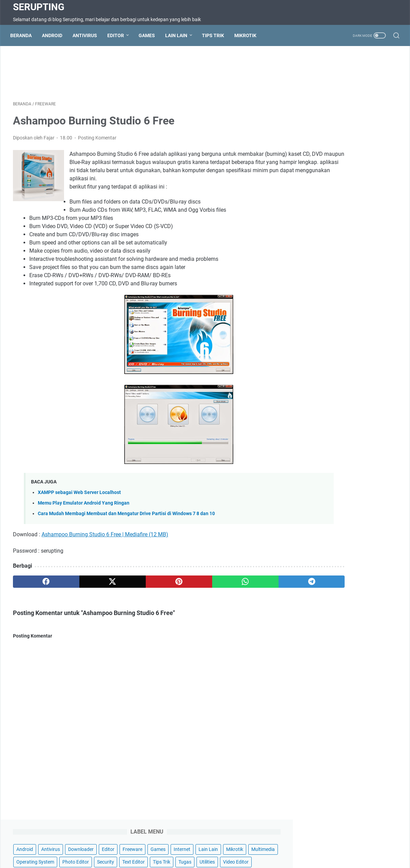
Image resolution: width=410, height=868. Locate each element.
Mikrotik (248, 35)
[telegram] (245, 593)
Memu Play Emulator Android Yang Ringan (84, 514)
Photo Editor (358, 116)
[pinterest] (141, 593)
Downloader (363, 78)
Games (149, 35)
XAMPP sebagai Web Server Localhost (79, 503)
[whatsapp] (193, 593)
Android (55, 35)
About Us (265, 843)
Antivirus (88, 35)
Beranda (24, 35)
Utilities (306, 141)
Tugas (386, 129)
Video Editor (335, 141)
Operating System (317, 116)
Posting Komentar (97, 140)
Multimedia (363, 104)
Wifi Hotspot (294, 843)
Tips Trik (216, 35)
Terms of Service (166, 843)
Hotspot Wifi (327, 843)
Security (307, 129)
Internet (379, 91)
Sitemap (134, 843)
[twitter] (90, 593)
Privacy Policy (234, 843)
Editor (118, 35)
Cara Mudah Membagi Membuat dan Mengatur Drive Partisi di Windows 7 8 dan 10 (126, 525)
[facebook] (39, 593)
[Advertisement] (142, 74)
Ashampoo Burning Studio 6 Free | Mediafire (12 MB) (105, 545)
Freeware (329, 91)
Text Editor (335, 129)
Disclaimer (201, 843)
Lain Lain (179, 35)
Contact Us (106, 843)
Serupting (39, 7)
